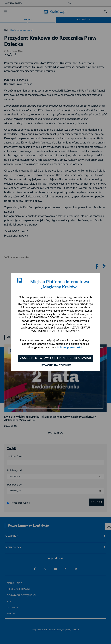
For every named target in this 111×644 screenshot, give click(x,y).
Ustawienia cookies (55, 366)
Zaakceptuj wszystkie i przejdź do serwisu (55, 358)
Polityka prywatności (69, 347)
